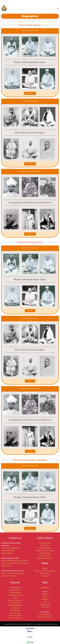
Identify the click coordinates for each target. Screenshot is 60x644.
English (4, 561)
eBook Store (45, 546)
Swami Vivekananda (45, 614)
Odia (4, 566)
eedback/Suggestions (13, 548)
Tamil (25, 561)
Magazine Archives (15, 590)
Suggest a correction (8, 551)
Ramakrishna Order (45, 617)
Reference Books (15, 593)
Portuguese (5, 576)
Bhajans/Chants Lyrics (15, 600)
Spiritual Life (45, 599)
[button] (2, 2)
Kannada (11, 563)
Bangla (14, 561)
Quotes (15, 598)
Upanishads (45, 607)
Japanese (13, 576)
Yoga (45, 602)
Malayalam (25, 563)
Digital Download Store (45, 558)
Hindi (9, 561)
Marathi (18, 563)
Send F (3, 548)
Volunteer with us (7, 553)
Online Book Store (45, 543)
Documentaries (45, 573)
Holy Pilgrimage (15, 610)
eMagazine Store (45, 553)
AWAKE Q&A (45, 588)
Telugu (20, 561)
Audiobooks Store (45, 548)
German (15, 573)
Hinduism (45, 594)
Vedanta (45, 597)
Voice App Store (45, 556)
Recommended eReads (15, 595)
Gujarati (4, 563)
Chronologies (15, 608)
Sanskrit (9, 566)
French (9, 573)
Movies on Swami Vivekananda (45, 571)
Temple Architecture (15, 618)
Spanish (22, 573)
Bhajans (45, 568)
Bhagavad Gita (45, 604)
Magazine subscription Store (45, 551)
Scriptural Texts (15, 613)
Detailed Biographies (15, 605)
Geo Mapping (45, 576)
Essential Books (15, 588)
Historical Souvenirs (15, 615)
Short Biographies (15, 603)
